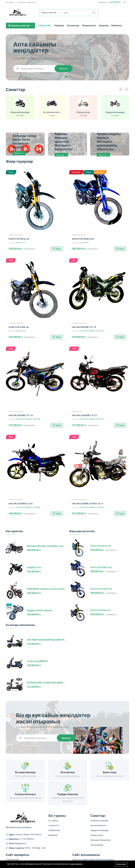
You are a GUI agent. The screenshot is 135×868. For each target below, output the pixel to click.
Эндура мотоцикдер (115, 112)
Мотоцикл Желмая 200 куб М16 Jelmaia (47, 546)
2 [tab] (69, 77)
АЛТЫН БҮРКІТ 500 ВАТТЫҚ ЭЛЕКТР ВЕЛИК (50, 683)
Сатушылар (73, 25)
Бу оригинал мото (52, 112)
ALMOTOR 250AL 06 (19, 327)
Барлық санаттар (20, 25)
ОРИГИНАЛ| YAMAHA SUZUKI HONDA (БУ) (49, 589)
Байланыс (117, 25)
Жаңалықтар (89, 25)
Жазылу (63, 68)
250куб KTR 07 (34, 568)
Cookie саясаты (76, 864)
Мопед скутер (83, 112)
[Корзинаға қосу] (57, 249)
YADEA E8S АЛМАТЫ (37, 661)
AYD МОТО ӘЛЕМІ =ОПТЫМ (91, 331)
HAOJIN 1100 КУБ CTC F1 (84, 415)
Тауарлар (59, 25)
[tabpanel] (67, 57)
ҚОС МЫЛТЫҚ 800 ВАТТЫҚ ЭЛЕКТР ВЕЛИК (49, 640)
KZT (126, 2)
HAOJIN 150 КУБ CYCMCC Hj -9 (87, 504)
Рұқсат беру (121, 864)
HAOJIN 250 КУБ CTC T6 (21, 415)
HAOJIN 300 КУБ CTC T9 (84, 327)
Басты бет (45, 25)
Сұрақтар (103, 25)
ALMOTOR (21, 243)
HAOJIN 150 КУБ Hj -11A (21, 504)
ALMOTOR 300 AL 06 (19, 239)
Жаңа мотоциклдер (20, 112)
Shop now (19, 153)
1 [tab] (66, 77)
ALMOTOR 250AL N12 (83, 239)
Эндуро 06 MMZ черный (39, 611)
